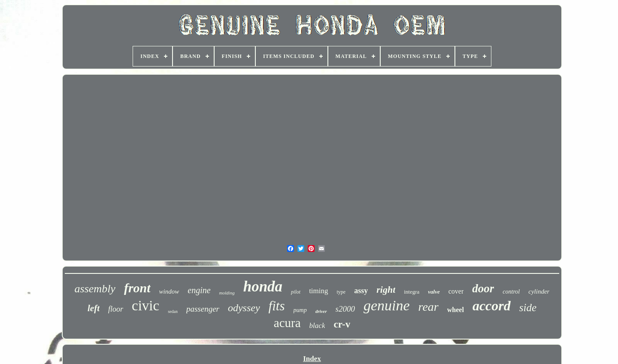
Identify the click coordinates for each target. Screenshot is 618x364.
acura (287, 323)
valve (434, 292)
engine (199, 290)
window (169, 291)
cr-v (342, 324)
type (341, 292)
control (511, 292)
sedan (173, 311)
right (386, 290)
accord (492, 306)
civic (145, 306)
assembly (95, 289)
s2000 (345, 309)
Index (312, 359)
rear (429, 307)
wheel (456, 310)
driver (321, 311)
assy (361, 291)
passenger (203, 309)
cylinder (539, 291)
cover (456, 291)
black (317, 326)
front (137, 288)
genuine (387, 305)
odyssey (244, 308)
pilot (296, 292)
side (528, 308)
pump (300, 310)
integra (412, 292)
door (483, 288)
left (94, 308)
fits (277, 306)
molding (227, 293)
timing (318, 291)
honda (263, 287)
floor (116, 309)
